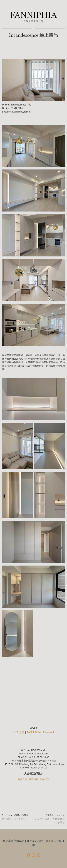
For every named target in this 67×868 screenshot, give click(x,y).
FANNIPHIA (33, 15)
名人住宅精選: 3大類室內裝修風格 (49, 819)
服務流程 (34, 779)
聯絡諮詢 (45, 779)
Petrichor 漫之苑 (15, 817)
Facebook (49, 732)
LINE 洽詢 (18, 732)
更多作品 (22, 779)
